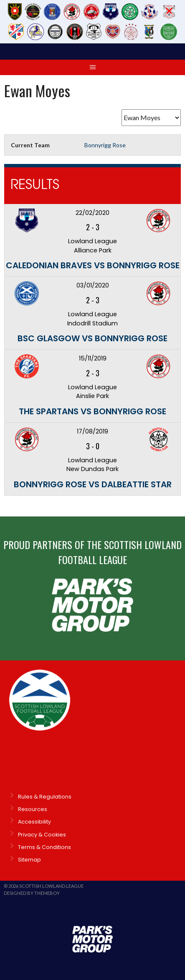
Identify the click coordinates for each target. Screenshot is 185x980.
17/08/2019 (92, 431)
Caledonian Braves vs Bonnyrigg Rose (93, 265)
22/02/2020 (92, 213)
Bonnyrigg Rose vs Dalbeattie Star (93, 484)
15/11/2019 (93, 358)
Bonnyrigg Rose (105, 145)
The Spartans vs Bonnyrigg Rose (92, 411)
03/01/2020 (93, 285)
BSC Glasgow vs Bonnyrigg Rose (92, 338)
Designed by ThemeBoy (32, 893)
